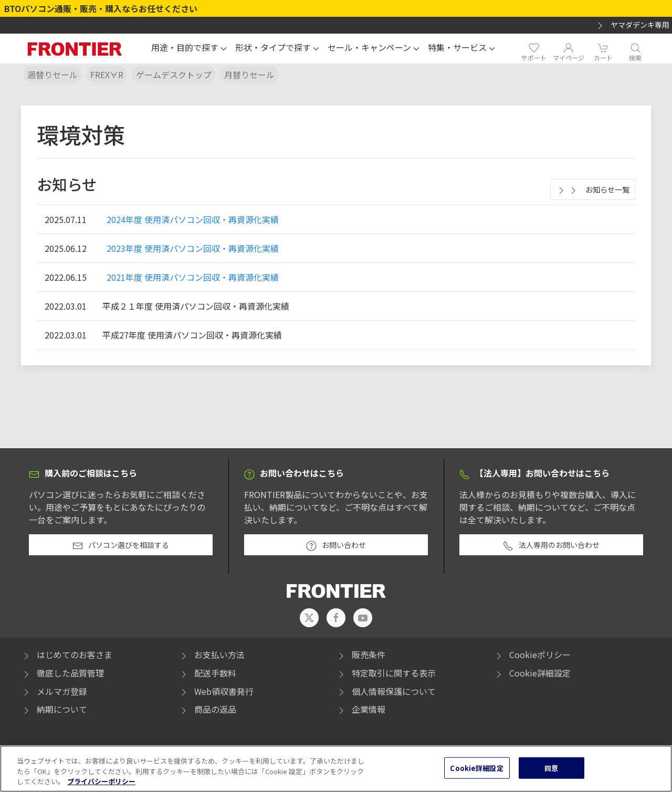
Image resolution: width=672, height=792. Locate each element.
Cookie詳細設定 (540, 673)
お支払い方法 (212, 654)
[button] (189, 49)
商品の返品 (207, 709)
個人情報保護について (386, 691)
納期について (54, 709)
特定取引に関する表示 (386, 673)
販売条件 (361, 654)
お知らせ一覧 (593, 190)
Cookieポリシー (532, 654)
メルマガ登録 (54, 691)
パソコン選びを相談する (121, 545)
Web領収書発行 (216, 691)
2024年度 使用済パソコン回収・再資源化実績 (193, 219)
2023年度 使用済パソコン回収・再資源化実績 (193, 248)
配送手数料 (207, 673)
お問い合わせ (336, 545)
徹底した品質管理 (62, 673)
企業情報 (361, 709)
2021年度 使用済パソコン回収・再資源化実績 (193, 277)
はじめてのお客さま (67, 654)
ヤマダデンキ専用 (632, 25)
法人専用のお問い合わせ (551, 545)
